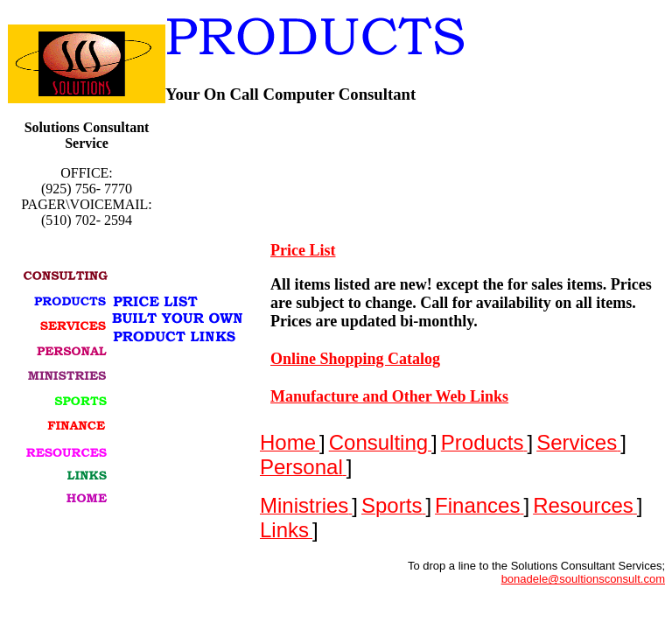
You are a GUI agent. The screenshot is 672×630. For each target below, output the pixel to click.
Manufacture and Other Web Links (389, 396)
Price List (303, 250)
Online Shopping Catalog (355, 359)
